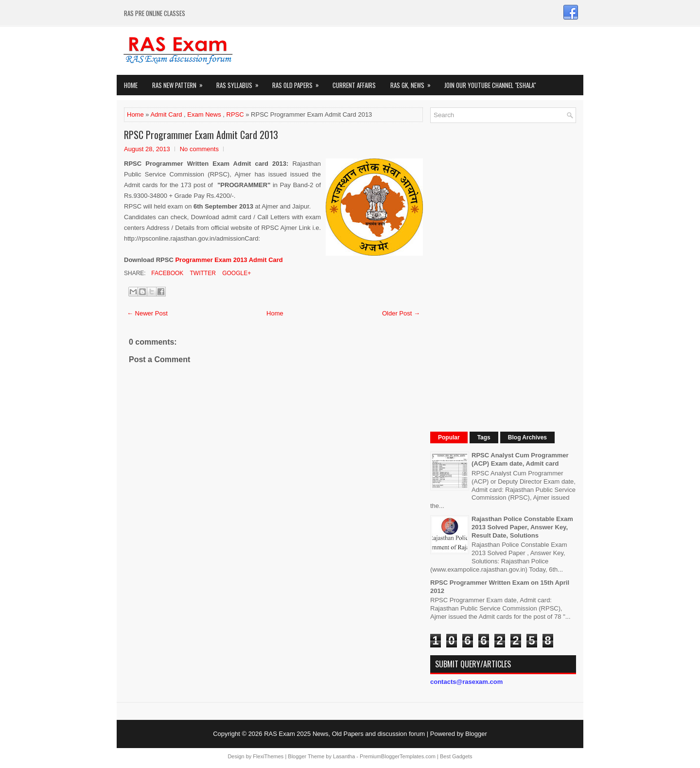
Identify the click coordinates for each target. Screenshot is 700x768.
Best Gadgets (456, 756)
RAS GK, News (414, 82)
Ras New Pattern (181, 82)
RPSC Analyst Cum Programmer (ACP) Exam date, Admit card (520, 459)
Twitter (202, 273)
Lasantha (344, 756)
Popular (449, 437)
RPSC (235, 114)
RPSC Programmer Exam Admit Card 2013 (201, 135)
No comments (199, 149)
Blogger (476, 734)
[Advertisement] (503, 276)
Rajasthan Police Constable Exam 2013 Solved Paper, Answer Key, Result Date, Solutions (522, 527)
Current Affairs (354, 85)
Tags (484, 437)
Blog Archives (527, 437)
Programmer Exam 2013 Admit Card (229, 260)
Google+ (236, 273)
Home (131, 85)
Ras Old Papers (299, 82)
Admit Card (166, 114)
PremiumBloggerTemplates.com (398, 756)
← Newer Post (147, 313)
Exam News (204, 114)
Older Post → (401, 313)
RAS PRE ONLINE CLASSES (155, 13)
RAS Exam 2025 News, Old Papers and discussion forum (344, 734)
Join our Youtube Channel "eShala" (490, 85)
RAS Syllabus (241, 82)
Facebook (166, 273)
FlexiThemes (268, 756)
